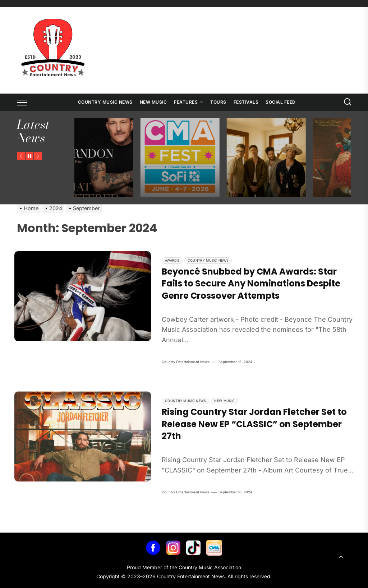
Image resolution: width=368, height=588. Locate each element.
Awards (172, 260)
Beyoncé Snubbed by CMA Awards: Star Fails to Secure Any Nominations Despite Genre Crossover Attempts (251, 284)
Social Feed (281, 102)
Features (188, 102)
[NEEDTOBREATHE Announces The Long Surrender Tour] (313, 158)
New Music (153, 102)
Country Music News (105, 102)
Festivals (246, 102)
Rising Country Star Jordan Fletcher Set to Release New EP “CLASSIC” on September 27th (254, 424)
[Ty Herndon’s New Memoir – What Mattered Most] (141, 158)
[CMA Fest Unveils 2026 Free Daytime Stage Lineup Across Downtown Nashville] (227, 158)
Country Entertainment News (186, 362)
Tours (218, 102)
